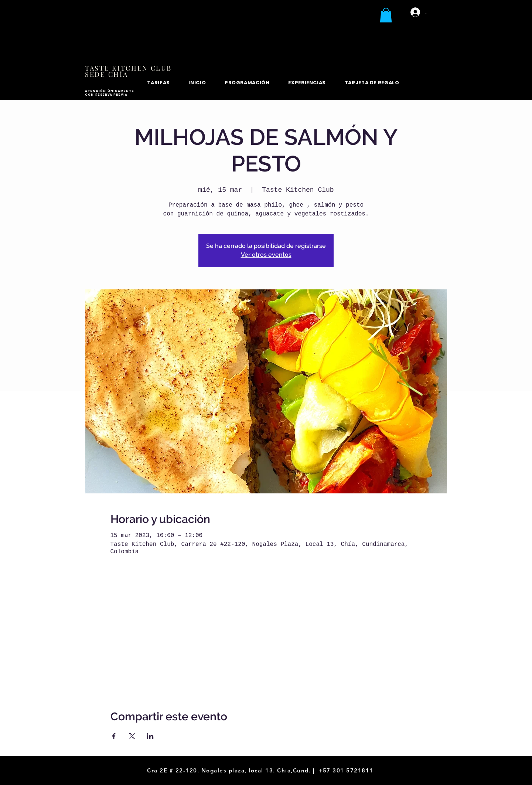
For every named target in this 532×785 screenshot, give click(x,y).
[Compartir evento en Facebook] (114, 736)
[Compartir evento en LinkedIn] (150, 736)
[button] (386, 15)
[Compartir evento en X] (132, 736)
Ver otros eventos (266, 255)
